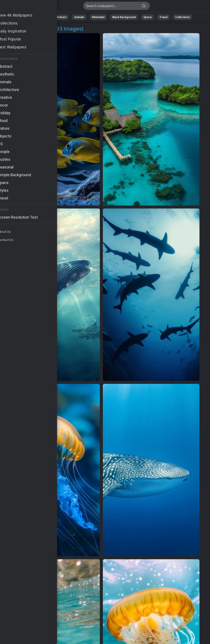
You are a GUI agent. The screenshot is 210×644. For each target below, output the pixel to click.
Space (148, 17)
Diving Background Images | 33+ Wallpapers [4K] (26, 7)
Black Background (124, 17)
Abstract (61, 17)
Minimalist (98, 17)
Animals (79, 17)
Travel (164, 17)
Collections (183, 17)
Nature (43, 17)
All (30, 17)
